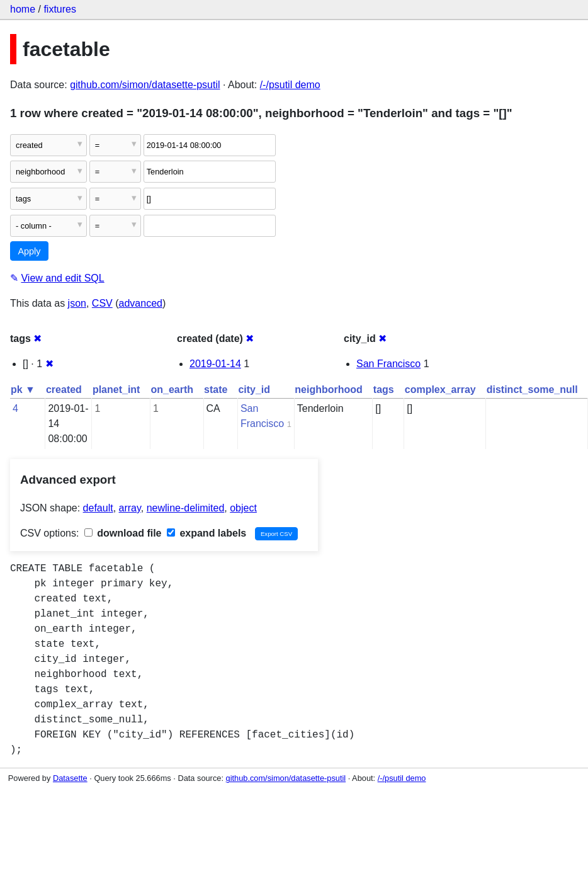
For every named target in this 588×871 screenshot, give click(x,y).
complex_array (440, 390)
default (98, 508)
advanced (141, 303)
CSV (102, 303)
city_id (254, 390)
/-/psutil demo (290, 85)
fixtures (60, 9)
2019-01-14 (215, 364)
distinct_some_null (532, 390)
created (64, 390)
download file (123, 533)
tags (384, 390)
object (243, 508)
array (130, 508)
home (23, 9)
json (77, 303)
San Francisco (388, 364)
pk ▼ (23, 390)
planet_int (116, 390)
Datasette (70, 778)
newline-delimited (186, 508)
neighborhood (329, 390)
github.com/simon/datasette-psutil (145, 85)
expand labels (206, 533)
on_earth (172, 390)
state (216, 390)
